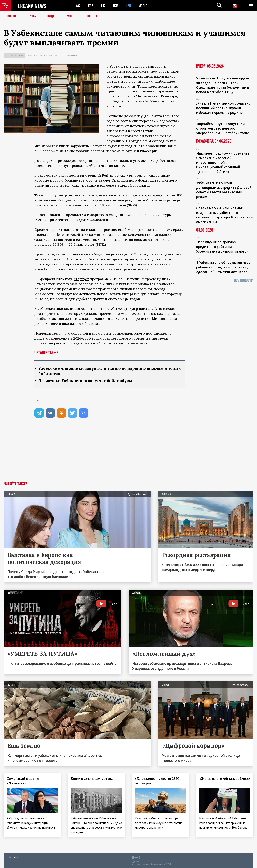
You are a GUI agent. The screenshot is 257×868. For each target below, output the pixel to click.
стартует (81, 279)
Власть (59, 56)
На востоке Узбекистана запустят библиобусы (85, 381)
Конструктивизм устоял (92, 779)
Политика (71, 56)
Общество (46, 56)
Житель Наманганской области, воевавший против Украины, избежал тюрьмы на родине (223, 108)
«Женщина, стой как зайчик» (217, 781)
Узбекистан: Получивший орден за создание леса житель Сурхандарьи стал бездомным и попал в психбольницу (223, 85)
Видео (52, 16)
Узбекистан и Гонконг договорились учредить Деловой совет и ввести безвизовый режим (224, 190)
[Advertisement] (129, 453)
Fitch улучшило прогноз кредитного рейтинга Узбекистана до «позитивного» (222, 247)
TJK (103, 6)
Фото (71, 16)
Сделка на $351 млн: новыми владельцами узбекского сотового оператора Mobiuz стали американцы (225, 215)
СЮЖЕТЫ (91, 16)
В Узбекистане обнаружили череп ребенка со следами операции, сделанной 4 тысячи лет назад (224, 267)
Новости (10, 16)
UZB (128, 6)
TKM (115, 6)
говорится (96, 215)
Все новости (244, 280)
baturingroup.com (157, 864)
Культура (32, 56)
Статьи (32, 16)
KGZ (91, 6)
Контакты (14, 857)
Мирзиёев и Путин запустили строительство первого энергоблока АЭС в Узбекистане (223, 128)
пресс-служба (137, 101)
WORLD (143, 6)
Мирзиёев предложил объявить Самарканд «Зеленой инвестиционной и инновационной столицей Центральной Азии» (223, 162)
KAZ (78, 6)
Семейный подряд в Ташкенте (23, 781)
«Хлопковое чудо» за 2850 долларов (158, 781)
